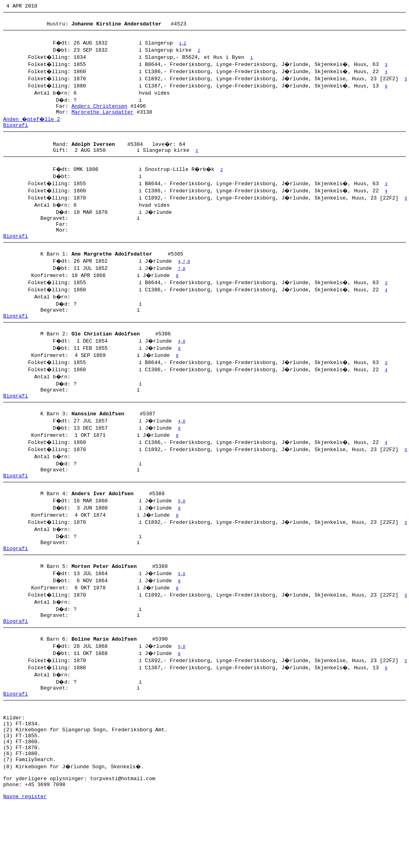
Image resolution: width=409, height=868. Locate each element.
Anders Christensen (99, 112)
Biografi (16, 133)
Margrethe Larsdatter (103, 119)
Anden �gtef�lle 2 (33, 126)
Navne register (25, 859)
